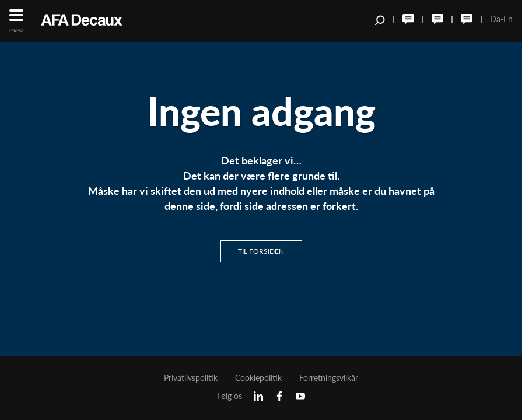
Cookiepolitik (258, 378)
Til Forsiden (261, 251)
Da (495, 19)
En (508, 19)
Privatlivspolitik (191, 378)
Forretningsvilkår (329, 378)
